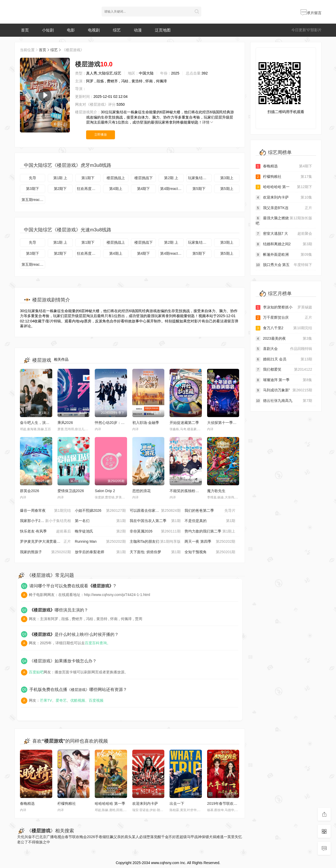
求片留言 (311, 13)
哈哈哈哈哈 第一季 (110, 803)
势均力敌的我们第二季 (210, 531)
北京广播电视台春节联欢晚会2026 (67, 837)
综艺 (117, 30)
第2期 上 (171, 178)
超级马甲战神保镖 (194, 837)
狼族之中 (43, 842)
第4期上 (116, 189)
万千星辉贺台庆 (284, 318)
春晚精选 (27, 803)
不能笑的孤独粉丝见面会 (190, 491)
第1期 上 (60, 178)
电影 (71, 30)
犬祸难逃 (216, 837)
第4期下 (144, 189)
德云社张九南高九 (284, 401)
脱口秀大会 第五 (284, 265)
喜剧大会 (284, 349)
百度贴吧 (36, 672)
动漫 (138, 30)
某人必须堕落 (143, 837)
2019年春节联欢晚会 (224, 803)
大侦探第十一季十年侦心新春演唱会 (237, 423)
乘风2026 (65, 423)
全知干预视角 (210, 552)
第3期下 (33, 189)
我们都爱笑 (284, 370)
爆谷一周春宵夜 (45, 511)
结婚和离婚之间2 (284, 244)
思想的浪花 (141, 491)
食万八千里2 (284, 328)
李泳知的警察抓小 (284, 307)
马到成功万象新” (284, 390)
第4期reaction (171, 189)
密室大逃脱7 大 (284, 234)
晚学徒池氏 (100, 531)
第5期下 (199, 189)
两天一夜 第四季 (210, 542)
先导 (33, 178)
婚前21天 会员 (284, 359)
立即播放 (101, 135)
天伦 (21, 837)
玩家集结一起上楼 (200, 178)
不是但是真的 (210, 521)
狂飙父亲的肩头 (119, 837)
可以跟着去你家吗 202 (155, 511)
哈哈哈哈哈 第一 (284, 187)
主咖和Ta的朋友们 (155, 542)
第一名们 (100, 521)
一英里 (229, 837)
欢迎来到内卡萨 (145, 803)
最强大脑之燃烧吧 (284, 220)
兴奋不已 (32, 837)
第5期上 (227, 189)
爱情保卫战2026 (71, 491)
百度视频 (96, 700)
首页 (25, 30)
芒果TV (46, 700)
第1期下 (88, 178)
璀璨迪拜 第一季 (284, 380)
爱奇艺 (61, 700)
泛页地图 (163, 30)
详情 (208, 122)
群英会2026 (30, 491)
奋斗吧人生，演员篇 (36, 423)
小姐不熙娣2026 (100, 511)
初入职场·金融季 (146, 423)
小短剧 (48, 30)
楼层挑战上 (116, 178)
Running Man (100, 542)
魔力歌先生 (216, 491)
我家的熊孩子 (45, 552)
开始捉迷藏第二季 (184, 423)
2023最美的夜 (284, 339)
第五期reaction (33, 200)
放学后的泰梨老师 (100, 552)
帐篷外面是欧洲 (284, 255)
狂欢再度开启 (88, 189)
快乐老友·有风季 (45, 531)
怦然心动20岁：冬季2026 (116, 423)
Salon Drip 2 (105, 491)
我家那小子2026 (45, 521)
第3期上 (227, 178)
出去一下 (177, 803)
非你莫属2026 (155, 531)
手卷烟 (101, 837)
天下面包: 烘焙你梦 (155, 552)
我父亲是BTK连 (284, 208)
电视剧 (94, 30)
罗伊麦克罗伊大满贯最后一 (45, 542)
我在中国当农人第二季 (155, 521)
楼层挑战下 (144, 178)
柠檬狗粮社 (67, 803)
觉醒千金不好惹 (167, 837)
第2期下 (60, 189)
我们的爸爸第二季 (210, 511)
